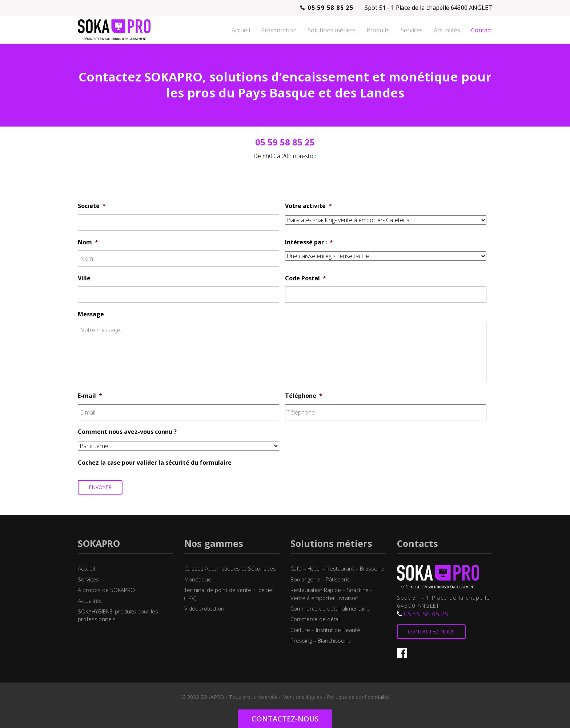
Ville (84, 278)
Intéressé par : (309, 242)
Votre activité (308, 206)
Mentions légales (302, 697)
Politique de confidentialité (358, 697)
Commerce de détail (316, 619)
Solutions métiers (332, 30)
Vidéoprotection (204, 608)
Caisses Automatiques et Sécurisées (230, 568)
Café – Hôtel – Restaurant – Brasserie (337, 568)
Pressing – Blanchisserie (321, 640)
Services (412, 30)
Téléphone (304, 396)
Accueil (241, 30)
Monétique (198, 579)
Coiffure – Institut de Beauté (325, 630)
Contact (482, 30)
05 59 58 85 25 (327, 8)
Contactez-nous (431, 631)
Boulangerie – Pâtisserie (320, 579)
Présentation (279, 30)
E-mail (90, 396)
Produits (378, 30)
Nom (88, 242)
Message (91, 314)
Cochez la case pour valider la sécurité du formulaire (155, 463)
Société (92, 206)
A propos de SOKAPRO (106, 590)
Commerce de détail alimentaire (330, 608)
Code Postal (306, 278)
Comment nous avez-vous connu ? (127, 432)
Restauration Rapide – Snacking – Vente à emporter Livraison (332, 594)
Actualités (447, 30)
